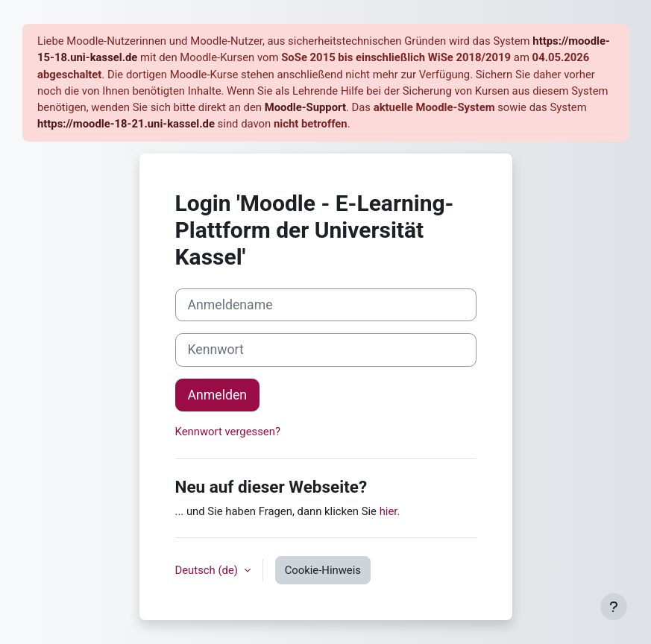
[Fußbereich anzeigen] (614, 607)
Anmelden (218, 395)
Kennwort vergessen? (228, 432)
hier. (390, 511)
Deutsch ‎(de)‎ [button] (208, 570)
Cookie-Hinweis (323, 570)
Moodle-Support (305, 107)
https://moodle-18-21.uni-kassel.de (126, 124)
